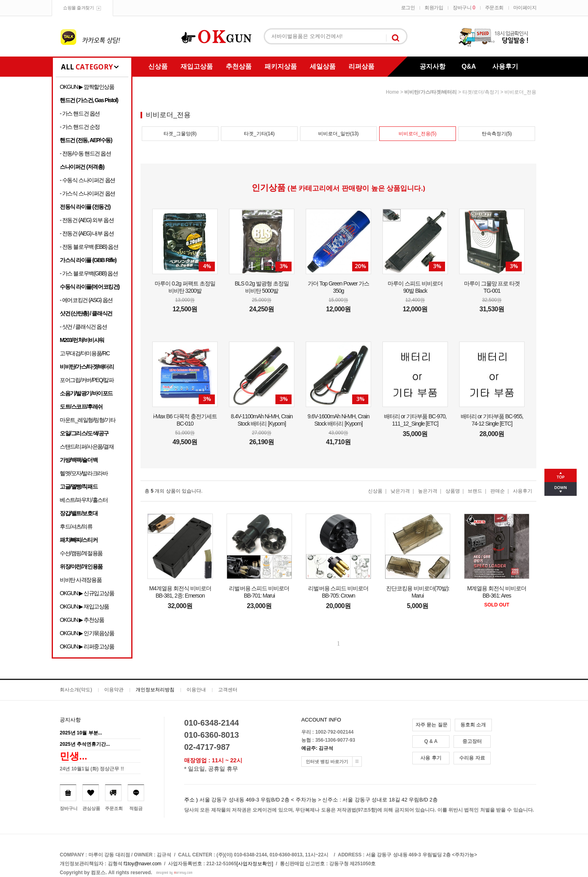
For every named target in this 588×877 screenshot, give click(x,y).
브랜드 (475, 491)
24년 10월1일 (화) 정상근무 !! (92, 769)
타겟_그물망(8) (180, 134)
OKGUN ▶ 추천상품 (82, 620)
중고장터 (472, 741)
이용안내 (196, 690)
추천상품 (239, 66)
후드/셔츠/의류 (76, 527)
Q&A (469, 66)
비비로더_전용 (520, 92)
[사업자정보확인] (255, 864)
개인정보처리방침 (155, 690)
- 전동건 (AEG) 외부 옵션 (87, 220)
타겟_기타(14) (259, 134)
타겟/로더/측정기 (481, 92)
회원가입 (434, 8)
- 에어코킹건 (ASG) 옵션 (86, 300)
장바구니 (464, 8)
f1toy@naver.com (143, 864)
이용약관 (114, 690)
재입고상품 (197, 66)
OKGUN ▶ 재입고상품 (84, 606)
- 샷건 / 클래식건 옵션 (83, 327)
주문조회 (494, 8)
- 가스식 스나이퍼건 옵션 (87, 193)
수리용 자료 (472, 758)
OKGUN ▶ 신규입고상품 (87, 593)
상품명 (453, 491)
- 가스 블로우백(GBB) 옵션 (89, 273)
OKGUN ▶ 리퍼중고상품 (87, 646)
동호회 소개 (473, 725)
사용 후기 (431, 758)
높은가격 (428, 491)
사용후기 (505, 66)
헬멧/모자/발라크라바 (84, 473)
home (393, 92)
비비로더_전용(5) (417, 134)
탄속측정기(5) (497, 134)
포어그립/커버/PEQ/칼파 (87, 380)
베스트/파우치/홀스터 (84, 500)
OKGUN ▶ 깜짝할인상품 (87, 87)
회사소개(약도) (76, 690)
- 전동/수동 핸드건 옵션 (85, 153)
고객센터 (228, 690)
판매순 (498, 491)
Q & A (431, 741)
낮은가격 (400, 491)
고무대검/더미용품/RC (85, 353)
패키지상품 (281, 66)
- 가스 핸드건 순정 (80, 127)
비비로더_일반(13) (338, 134)
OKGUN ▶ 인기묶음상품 (87, 633)
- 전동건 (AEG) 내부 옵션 (87, 233)
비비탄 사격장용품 (81, 580)
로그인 (408, 8)
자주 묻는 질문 (432, 725)
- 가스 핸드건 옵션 (80, 113)
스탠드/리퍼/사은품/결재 (87, 447)
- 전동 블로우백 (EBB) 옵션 (89, 247)
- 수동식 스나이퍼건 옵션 (87, 180)
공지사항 (433, 66)
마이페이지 (525, 8)
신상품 (158, 66)
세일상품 (323, 66)
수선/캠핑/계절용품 (81, 553)
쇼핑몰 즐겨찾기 (78, 8)
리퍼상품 (361, 66)
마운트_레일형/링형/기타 (87, 420)
